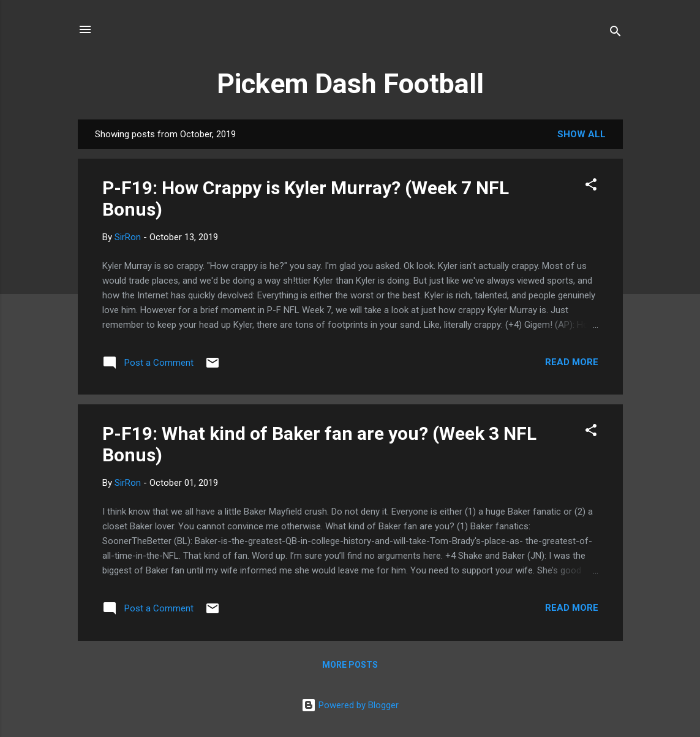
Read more (572, 362)
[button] (591, 187)
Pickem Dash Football (350, 84)
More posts (350, 665)
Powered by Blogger (350, 705)
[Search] (615, 33)
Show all (581, 134)
